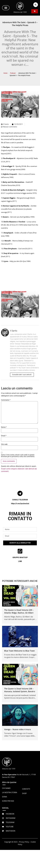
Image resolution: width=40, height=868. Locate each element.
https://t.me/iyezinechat (20, 504)
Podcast (13, 73)
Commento (6, 400)
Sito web (4, 444)
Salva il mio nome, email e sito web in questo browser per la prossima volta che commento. (18, 456)
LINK (20, 561)
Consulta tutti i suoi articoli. (22, 375)
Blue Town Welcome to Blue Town (19, 651)
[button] (6, 8)
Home (5, 73)
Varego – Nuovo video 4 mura (17, 729)
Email (4, 436)
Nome (4, 427)
